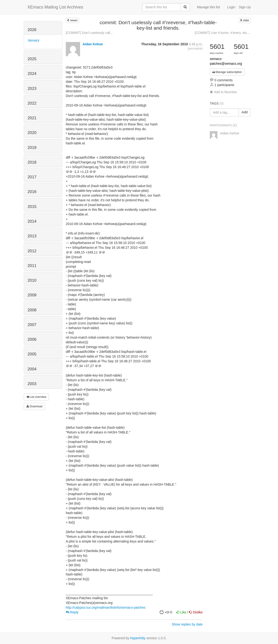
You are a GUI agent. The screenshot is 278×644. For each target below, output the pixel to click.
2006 (32, 339)
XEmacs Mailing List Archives (55, 7)
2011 (32, 266)
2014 (32, 221)
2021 (32, 118)
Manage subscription (227, 72)
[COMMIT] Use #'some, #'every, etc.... (223, 33)
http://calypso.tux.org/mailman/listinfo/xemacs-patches (106, 607)
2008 (32, 310)
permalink (195, 49)
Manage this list (208, 7)
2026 (32, 30)
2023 (32, 89)
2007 (32, 325)
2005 (32, 354)
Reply (72, 612)
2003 (32, 384)
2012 (32, 251)
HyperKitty (138, 638)
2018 (32, 162)
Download (34, 406)
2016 (32, 192)
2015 (32, 207)
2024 (32, 74)
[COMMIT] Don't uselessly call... (89, 33)
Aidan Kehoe (93, 44)
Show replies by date (187, 624)
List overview (36, 397)
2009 (32, 295)
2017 (32, 177)
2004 (32, 369)
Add (245, 112)
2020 (32, 133)
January (34, 40)
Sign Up (245, 7)
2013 (32, 236)
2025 (32, 59)
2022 (32, 103)
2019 (32, 148)
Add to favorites (223, 92)
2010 (32, 280)
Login (231, 7)
